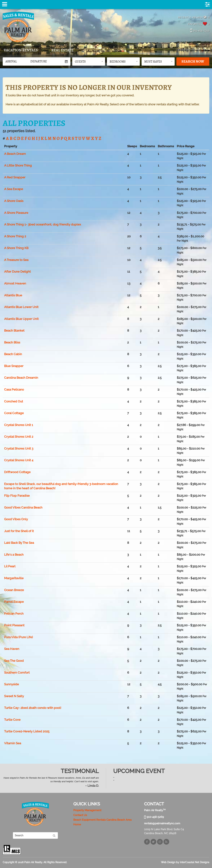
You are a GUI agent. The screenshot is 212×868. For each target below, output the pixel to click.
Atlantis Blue (13, 295)
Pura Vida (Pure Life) (19, 637)
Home (77, 824)
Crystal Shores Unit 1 (19, 425)
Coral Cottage (14, 413)
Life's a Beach (14, 555)
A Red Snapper (15, 177)
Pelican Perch (14, 614)
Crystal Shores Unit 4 (19, 460)
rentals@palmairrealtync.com (162, 823)
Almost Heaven (15, 283)
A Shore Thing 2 (15, 236)
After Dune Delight (17, 272)
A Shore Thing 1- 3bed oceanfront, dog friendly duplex (43, 224)
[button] (89, 61)
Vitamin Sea (13, 743)
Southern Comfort (17, 673)
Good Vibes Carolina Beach (23, 507)
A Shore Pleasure (16, 213)
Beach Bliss (12, 342)
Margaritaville (14, 578)
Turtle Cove (12, 720)
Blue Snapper (14, 366)
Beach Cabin (13, 354)
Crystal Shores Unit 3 (19, 448)
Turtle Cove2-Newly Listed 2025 (27, 731)
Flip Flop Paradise (17, 496)
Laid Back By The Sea (19, 543)
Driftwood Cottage (17, 472)
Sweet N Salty (14, 696)
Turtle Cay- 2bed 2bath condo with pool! (33, 708)
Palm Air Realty (18, 27)
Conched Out (14, 401)
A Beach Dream (15, 154)
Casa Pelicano (14, 389)
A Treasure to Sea (16, 260)
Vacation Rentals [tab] (21, 50)
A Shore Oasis (14, 201)
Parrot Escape (14, 602)
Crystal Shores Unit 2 (19, 437)
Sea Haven (12, 649)
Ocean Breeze (14, 590)
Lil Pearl (10, 566)
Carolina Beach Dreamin (21, 378)
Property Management (87, 810)
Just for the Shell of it (19, 531)
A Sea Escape (14, 189)
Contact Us (80, 815)
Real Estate (62, 50)
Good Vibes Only (16, 519)
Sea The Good (14, 661)
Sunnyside (11, 684)
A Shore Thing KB (16, 248)
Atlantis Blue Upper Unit (21, 319)
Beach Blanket (14, 331)
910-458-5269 (200, 31)
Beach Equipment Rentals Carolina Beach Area (102, 820)
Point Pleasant (14, 625)
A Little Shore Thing (18, 165)
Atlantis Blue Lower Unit (21, 307)
